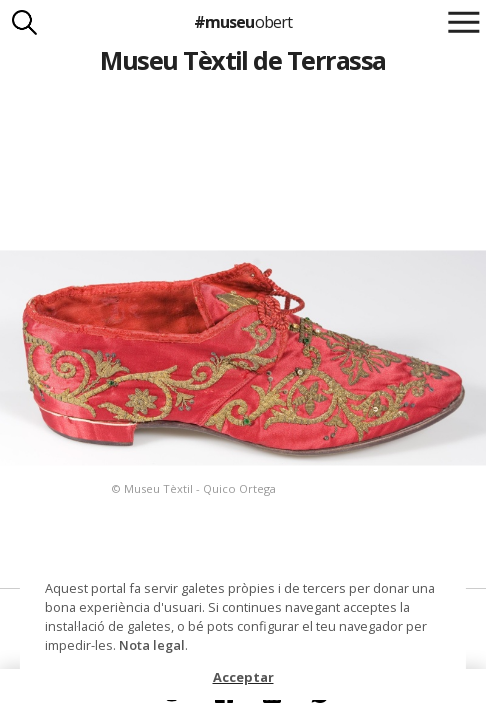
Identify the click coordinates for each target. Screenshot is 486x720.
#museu (242, 22)
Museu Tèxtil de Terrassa (243, 60)
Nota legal (152, 645)
